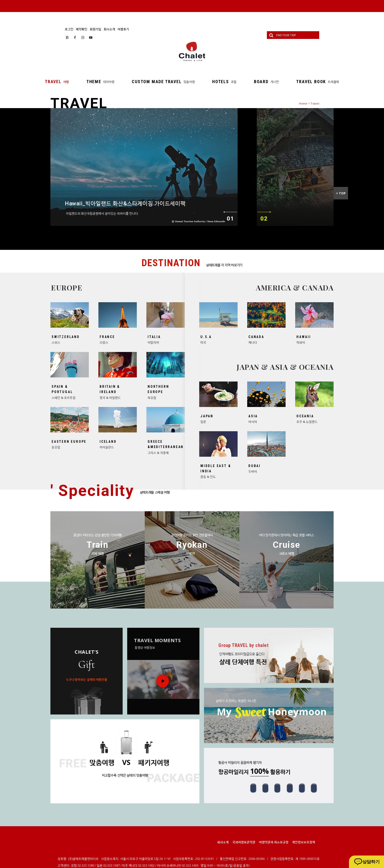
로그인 (69, 29)
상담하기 (371, 862)
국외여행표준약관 (244, 842)
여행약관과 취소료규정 (274, 842)
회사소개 (109, 29)
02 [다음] (264, 219)
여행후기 (123, 29)
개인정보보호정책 (304, 842)
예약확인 (82, 29)
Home (303, 103)
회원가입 (96, 29)
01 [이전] (230, 219)
